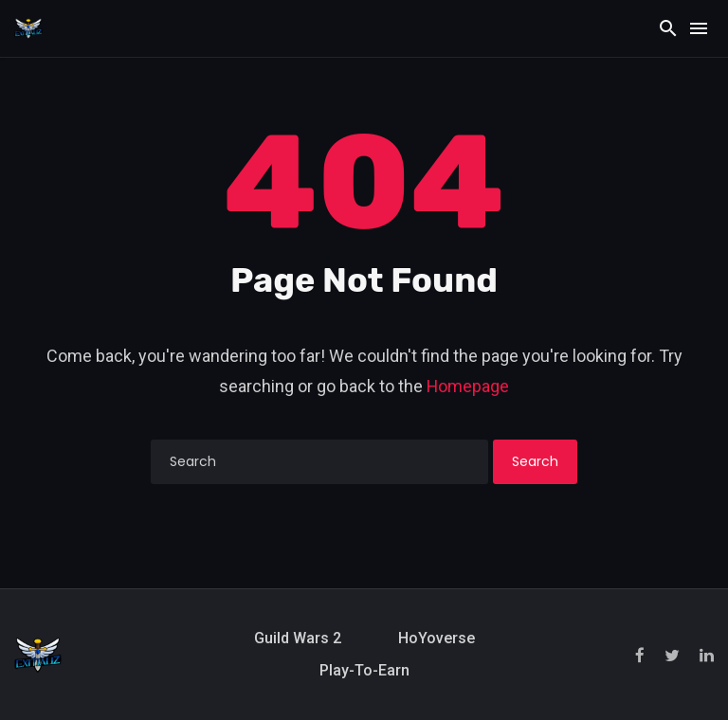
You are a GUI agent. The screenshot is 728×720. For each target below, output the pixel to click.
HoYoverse (437, 638)
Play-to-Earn (364, 670)
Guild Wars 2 (298, 638)
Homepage (468, 386)
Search (535, 461)
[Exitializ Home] (28, 27)
